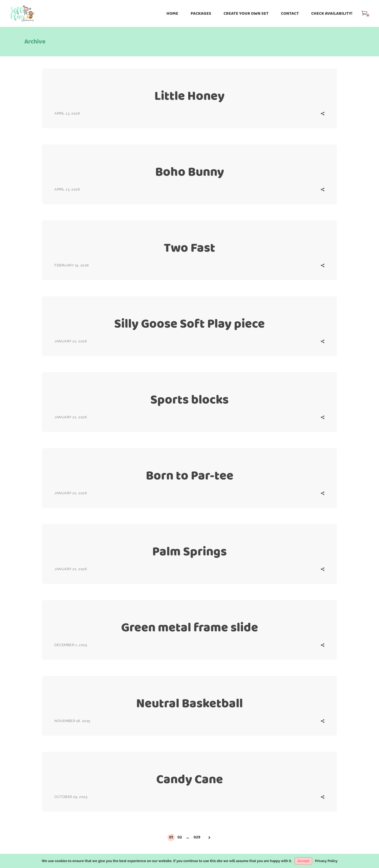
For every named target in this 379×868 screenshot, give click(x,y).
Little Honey (189, 96)
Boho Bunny (190, 172)
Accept (303, 861)
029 (197, 837)
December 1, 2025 (71, 645)
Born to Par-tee (190, 475)
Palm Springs (189, 551)
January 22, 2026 (71, 341)
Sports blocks (189, 399)
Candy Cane (190, 779)
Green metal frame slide (190, 627)
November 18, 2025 (72, 721)
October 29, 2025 (71, 797)
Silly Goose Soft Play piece (189, 323)
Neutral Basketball (189, 703)
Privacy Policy (326, 861)
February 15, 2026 (72, 265)
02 (180, 837)
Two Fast (189, 248)
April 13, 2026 (67, 113)
